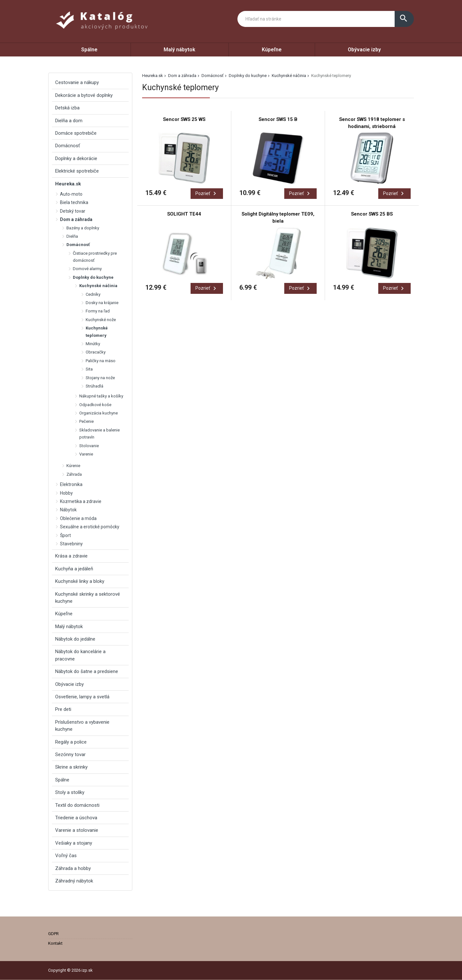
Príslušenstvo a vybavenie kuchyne (82, 726)
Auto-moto (71, 194)
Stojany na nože (100, 378)
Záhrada (74, 474)
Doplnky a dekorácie (76, 158)
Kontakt (55, 943)
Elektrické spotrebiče (77, 171)
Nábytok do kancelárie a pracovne (80, 655)
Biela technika (74, 202)
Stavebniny (71, 544)
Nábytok (68, 510)
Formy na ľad (98, 311)
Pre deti (63, 709)
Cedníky (93, 294)
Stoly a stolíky (70, 792)
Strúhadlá (94, 386)
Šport (65, 535)
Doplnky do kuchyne (248, 76)
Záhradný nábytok (74, 881)
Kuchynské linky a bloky (80, 581)
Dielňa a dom (69, 121)
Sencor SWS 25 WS (184, 119)
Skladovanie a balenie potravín (99, 434)
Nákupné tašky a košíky (101, 396)
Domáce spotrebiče (76, 133)
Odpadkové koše (95, 405)
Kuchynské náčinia (289, 76)
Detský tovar (73, 211)
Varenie (86, 454)
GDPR (53, 934)
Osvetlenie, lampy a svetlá (82, 697)
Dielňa (72, 236)
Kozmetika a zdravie (81, 501)
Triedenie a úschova (76, 818)
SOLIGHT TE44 (184, 214)
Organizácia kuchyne (98, 413)
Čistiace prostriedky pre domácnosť (95, 257)
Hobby (66, 493)
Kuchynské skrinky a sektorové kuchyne (88, 598)
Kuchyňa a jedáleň (74, 569)
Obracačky (96, 352)
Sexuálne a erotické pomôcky (90, 527)
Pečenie (86, 421)
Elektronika (71, 484)
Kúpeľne (272, 50)
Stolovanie (89, 446)
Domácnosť (213, 76)
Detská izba (67, 108)
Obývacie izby (364, 50)
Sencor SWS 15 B (278, 119)
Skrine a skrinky (71, 767)
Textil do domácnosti (77, 805)
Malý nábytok (180, 50)
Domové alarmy (87, 269)
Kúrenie (73, 466)
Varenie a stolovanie (77, 830)
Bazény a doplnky (83, 228)
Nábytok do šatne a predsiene (87, 671)
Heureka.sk (153, 76)
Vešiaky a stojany (74, 843)
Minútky (93, 344)
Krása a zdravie (71, 556)
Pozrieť (207, 193)
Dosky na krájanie (102, 303)
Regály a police (71, 742)
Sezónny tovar (70, 754)
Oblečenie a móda (78, 518)
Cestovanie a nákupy (77, 82)
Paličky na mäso (101, 361)
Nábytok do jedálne (75, 639)
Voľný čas (66, 856)
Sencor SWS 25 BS (372, 214)
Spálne (89, 50)
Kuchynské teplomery (97, 332)
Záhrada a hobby (73, 868)
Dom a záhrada (182, 76)
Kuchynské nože (101, 320)
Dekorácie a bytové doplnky (84, 95)
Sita (89, 369)
